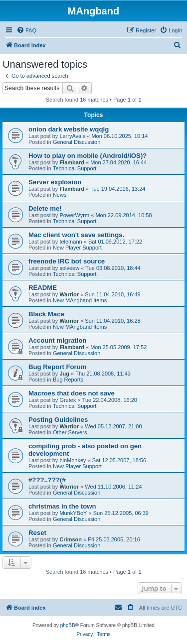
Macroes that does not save (72, 393)
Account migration (58, 340)
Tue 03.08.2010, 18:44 (113, 268)
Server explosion (55, 182)
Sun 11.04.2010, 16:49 (112, 294)
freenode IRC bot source (67, 261)
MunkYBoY (73, 513)
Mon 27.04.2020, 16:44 (118, 162)
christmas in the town (62, 506)
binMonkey (73, 460)
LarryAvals (72, 136)
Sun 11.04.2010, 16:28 (112, 321)
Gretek (68, 400)
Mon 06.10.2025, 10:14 (119, 136)
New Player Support (77, 248)
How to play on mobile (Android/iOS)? (88, 156)
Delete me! (45, 208)
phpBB (68, 625)
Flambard (72, 162)
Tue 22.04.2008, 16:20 (110, 400)
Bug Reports (68, 380)
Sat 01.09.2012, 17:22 (115, 242)
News (60, 195)
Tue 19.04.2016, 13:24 (118, 189)
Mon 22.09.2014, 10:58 (123, 215)
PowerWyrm (74, 215)
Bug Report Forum (57, 367)
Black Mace (46, 314)
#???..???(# (47, 480)
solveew (69, 268)
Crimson (71, 539)
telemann (71, 242)
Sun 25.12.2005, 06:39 (121, 513)
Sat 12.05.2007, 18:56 (119, 460)
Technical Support (75, 168)
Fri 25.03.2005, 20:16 (114, 539)
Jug (64, 374)
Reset (37, 533)
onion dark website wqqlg (69, 129)
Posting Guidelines (58, 420)
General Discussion (77, 142)
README (43, 288)
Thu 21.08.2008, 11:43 (103, 374)
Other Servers (70, 432)
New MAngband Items (80, 300)
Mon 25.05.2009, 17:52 (118, 347)
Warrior (69, 294)
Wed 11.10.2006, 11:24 (113, 487)
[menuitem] (26, 30)
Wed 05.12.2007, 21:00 (113, 426)
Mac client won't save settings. (76, 235)
